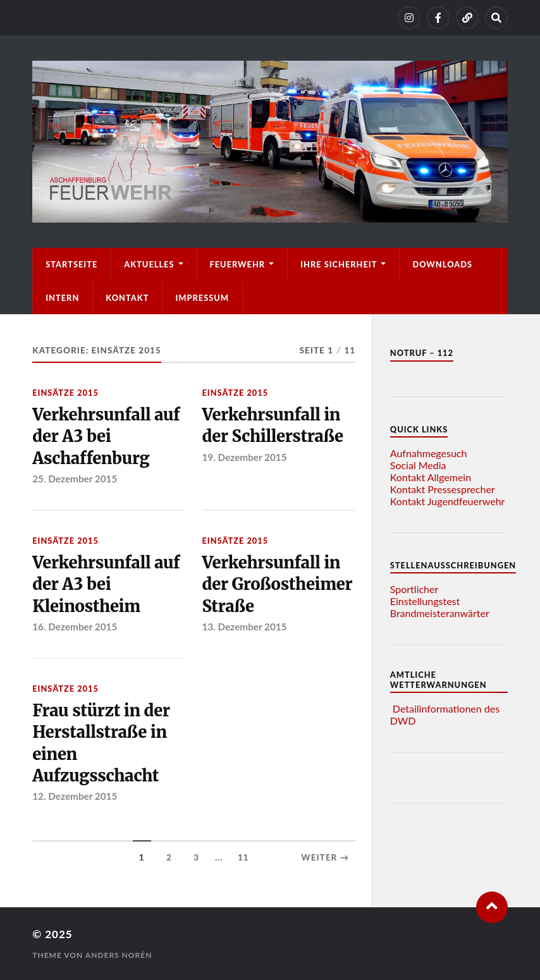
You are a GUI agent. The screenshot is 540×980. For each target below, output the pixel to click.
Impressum (202, 298)
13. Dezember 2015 (245, 627)
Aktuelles (149, 264)
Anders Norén (119, 955)
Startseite (71, 264)
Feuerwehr (238, 264)
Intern (62, 298)
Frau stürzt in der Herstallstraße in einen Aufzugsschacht (101, 743)
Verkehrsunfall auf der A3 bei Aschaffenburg (106, 437)
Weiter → (325, 857)
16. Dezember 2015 (75, 627)
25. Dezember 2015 (75, 479)
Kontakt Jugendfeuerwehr (448, 501)
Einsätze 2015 (65, 393)
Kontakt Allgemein (431, 477)
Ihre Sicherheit (339, 264)
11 (243, 857)
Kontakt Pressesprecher (443, 489)
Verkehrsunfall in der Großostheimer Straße (278, 585)
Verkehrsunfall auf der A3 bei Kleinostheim (106, 585)
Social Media (418, 465)
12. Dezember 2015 (75, 796)
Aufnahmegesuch (429, 453)
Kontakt (127, 298)
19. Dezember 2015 (245, 457)
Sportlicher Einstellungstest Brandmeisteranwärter (440, 601)
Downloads (442, 264)
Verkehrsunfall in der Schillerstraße (273, 426)
